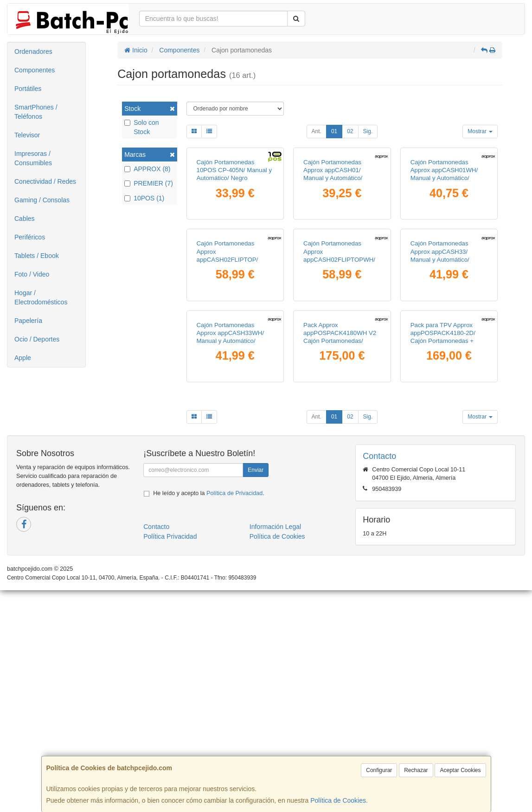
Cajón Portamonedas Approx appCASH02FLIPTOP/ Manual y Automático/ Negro (228, 407)
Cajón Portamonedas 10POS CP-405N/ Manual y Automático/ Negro (234, 244)
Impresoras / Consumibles (33, 158)
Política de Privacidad (234, 715)
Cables (25, 219)
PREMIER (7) (149, 183)
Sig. (368, 131)
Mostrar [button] (480, 131)
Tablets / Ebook (37, 256)
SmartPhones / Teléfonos (36, 112)
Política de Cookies (338, 800)
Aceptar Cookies (460, 770)
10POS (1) (144, 198)
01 (334, 131)
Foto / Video (32, 274)
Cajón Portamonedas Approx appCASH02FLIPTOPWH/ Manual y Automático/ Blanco (339, 407)
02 (350, 131)
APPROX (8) (147, 169)
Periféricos (30, 237)
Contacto (156, 748)
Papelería (28, 321)
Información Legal (275, 748)
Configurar (379, 770)
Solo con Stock (141, 127)
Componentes (35, 70)
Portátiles (28, 89)
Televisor (27, 135)
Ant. (317, 131)
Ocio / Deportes (37, 339)
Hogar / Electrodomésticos (41, 297)
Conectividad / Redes (45, 181)
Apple (23, 358)
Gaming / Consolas (42, 200)
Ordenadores (33, 52)
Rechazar (416, 770)
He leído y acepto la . (208, 715)
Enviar (256, 692)
